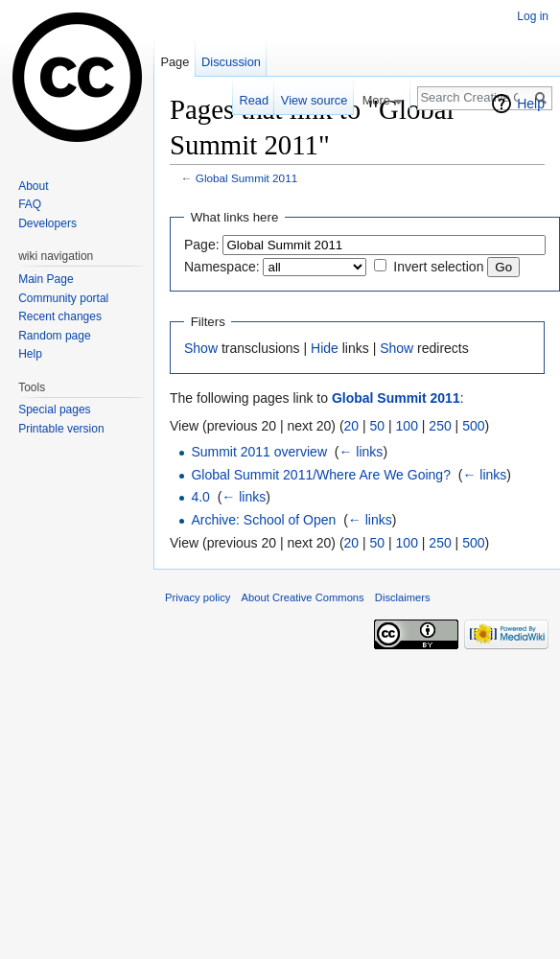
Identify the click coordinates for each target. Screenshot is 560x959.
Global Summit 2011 (246, 178)
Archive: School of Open (263, 520)
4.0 (200, 497)
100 (407, 426)
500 (473, 426)
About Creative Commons (303, 597)
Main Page (46, 279)
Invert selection (438, 267)
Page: (202, 245)
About (33, 186)
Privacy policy (198, 597)
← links (361, 452)
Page (175, 62)
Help (531, 104)
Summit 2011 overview (259, 452)
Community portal (63, 298)
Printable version (61, 429)
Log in (533, 16)
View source (314, 100)
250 (440, 426)
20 (352, 426)
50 (378, 426)
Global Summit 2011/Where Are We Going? (321, 475)
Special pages (54, 409)
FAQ (30, 204)
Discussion (231, 62)
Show (201, 348)
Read (254, 100)
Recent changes (60, 316)
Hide (325, 348)
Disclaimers (403, 597)
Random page (54, 336)
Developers (47, 223)
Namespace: (222, 267)
